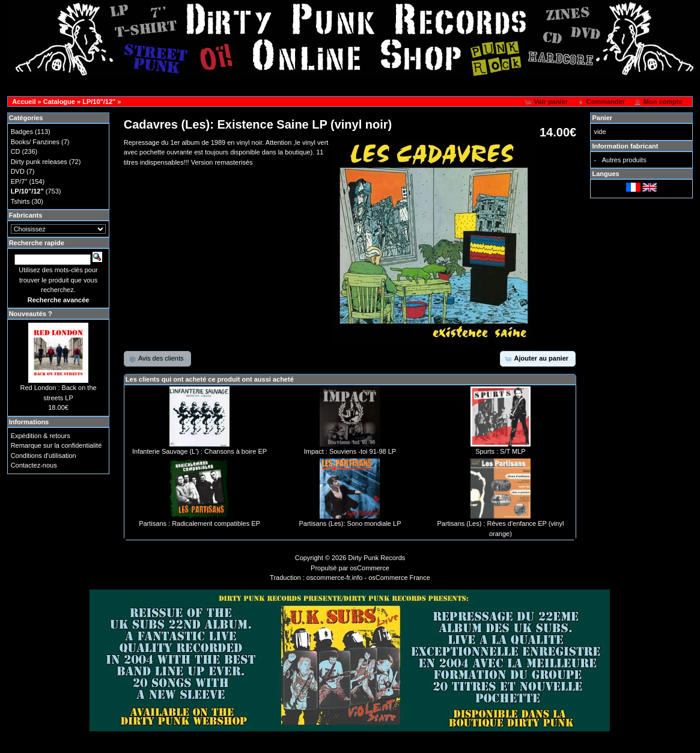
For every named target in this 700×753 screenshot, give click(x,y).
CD (16, 151)
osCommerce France (399, 578)
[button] (547, 102)
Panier (602, 118)
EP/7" (19, 181)
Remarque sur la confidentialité (56, 445)
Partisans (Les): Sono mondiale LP (350, 523)
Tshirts (20, 201)
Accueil (24, 102)
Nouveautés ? (31, 314)
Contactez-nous (34, 465)
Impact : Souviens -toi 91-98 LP (350, 451)
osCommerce (370, 568)
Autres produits (624, 160)
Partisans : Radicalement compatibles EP (199, 523)
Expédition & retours (41, 436)
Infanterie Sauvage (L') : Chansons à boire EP (199, 451)
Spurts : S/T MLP (501, 451)
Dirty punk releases (39, 162)
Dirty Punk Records (377, 558)
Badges (22, 132)
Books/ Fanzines (35, 142)
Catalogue (59, 102)
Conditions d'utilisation (44, 456)
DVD (18, 171)
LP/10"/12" (99, 102)
